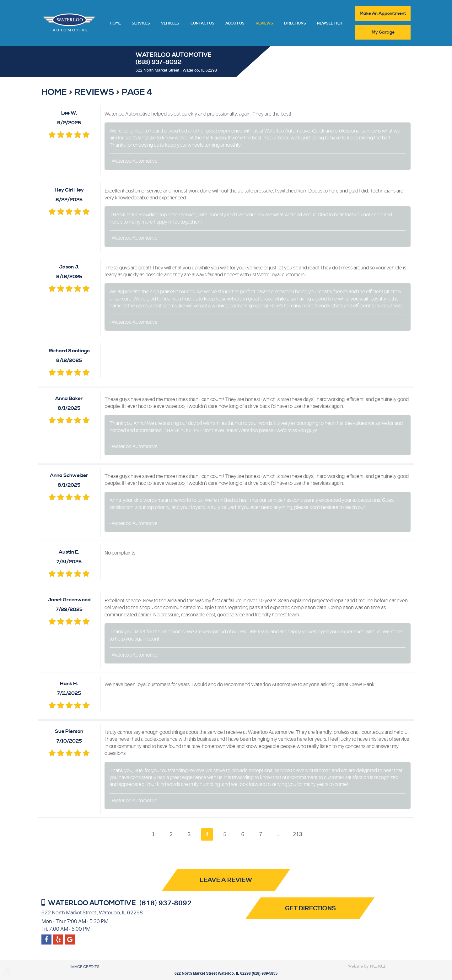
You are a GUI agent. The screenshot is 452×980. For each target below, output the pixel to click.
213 (298, 834)
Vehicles (170, 24)
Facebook (46, 937)
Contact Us (202, 24)
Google (58, 937)
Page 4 (137, 92)
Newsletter (330, 24)
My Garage (383, 32)
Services (141, 24)
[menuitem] (115, 23)
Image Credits (85, 967)
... (279, 834)
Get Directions (311, 909)
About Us (235, 24)
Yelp (70, 937)
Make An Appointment (383, 14)
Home (115, 24)
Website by (367, 966)
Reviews (264, 24)
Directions (295, 24)
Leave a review (226, 881)
